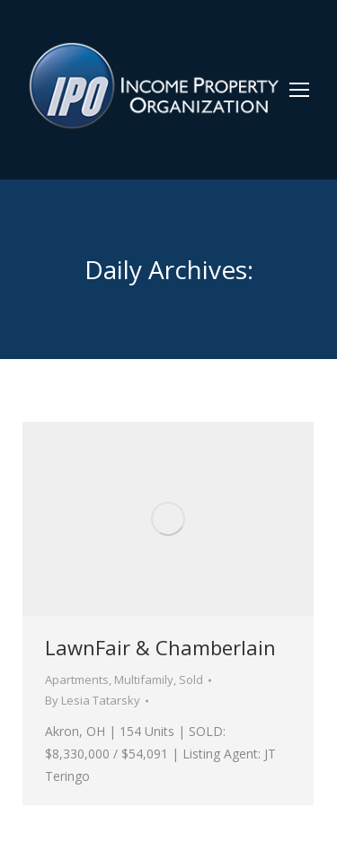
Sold (191, 679)
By (93, 700)
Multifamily (144, 679)
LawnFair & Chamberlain (160, 647)
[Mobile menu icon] (299, 90)
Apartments (77, 679)
